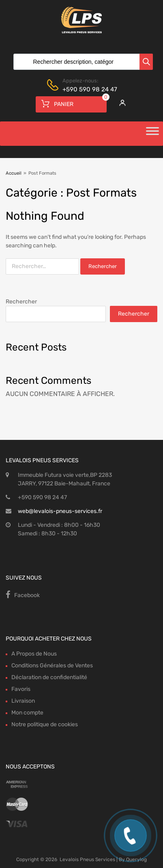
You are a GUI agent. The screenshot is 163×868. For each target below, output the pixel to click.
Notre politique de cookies (45, 724)
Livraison (23, 701)
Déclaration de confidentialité (49, 677)
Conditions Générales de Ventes (52, 666)
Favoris (21, 689)
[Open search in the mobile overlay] (81, 62)
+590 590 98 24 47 (82, 89)
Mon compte (27, 713)
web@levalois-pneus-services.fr (60, 511)
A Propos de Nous (34, 654)
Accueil (14, 173)
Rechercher (21, 302)
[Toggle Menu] (152, 134)
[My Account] (120, 103)
